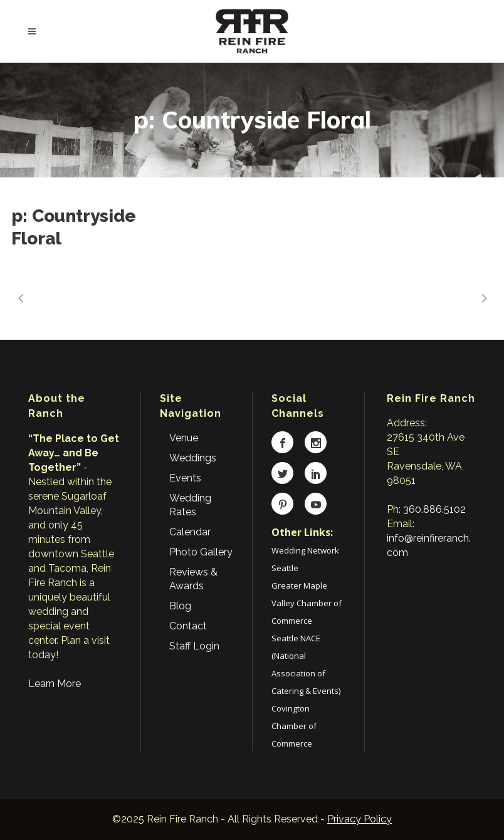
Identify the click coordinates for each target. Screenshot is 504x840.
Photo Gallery (201, 552)
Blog (180, 606)
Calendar (190, 532)
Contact (188, 626)
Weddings (193, 458)
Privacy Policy (360, 819)
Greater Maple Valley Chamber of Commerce (307, 603)
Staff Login (194, 646)
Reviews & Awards (193, 579)
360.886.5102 (434, 509)
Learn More (55, 684)
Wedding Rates (190, 505)
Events (185, 478)
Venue (184, 438)
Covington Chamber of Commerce (294, 726)
